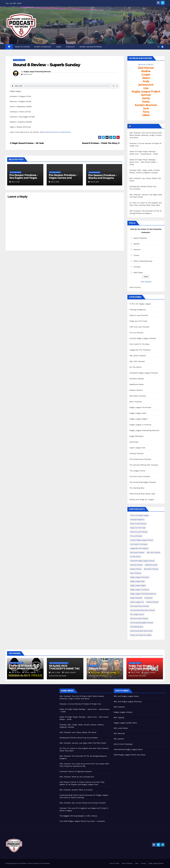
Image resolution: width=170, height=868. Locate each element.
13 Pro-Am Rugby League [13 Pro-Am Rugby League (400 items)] (139, 515)
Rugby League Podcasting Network (37, 72)
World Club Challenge (123, 744)
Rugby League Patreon (91, 47)
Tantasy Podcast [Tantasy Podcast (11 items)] (152, 602)
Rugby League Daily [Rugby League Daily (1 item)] (137, 581)
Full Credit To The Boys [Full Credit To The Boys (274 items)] (139, 544)
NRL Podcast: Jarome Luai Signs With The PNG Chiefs (83, 743)
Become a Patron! (146, 64)
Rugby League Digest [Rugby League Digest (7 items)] (138, 586)
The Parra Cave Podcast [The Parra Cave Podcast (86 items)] (139, 619)
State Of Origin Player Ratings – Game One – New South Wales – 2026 (144, 162)
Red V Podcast (136, 402)
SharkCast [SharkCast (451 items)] (149, 598)
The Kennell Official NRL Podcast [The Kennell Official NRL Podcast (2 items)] (143, 610)
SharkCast (134, 442)
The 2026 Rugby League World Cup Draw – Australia (82, 821)
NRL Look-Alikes (121, 728)
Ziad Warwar (146, 68)
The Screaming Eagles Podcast (143, 482)
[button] (159, 47)
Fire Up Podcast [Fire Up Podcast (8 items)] (136, 536)
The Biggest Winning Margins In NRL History (78, 816)
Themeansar (46, 863)
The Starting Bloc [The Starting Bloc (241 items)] (137, 627)
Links (59, 47)
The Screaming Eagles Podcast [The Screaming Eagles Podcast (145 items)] (142, 623)
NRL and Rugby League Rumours (128, 702)
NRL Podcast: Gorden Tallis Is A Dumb (76, 790)
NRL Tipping (119, 717)
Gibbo (146, 115)
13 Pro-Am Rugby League (140, 304)
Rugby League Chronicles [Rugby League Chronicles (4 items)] (140, 577)
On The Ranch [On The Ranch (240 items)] (136, 557)
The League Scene (137, 471)
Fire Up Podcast (136, 333)
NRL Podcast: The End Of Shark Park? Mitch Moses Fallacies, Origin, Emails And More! (146, 135)
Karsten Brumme (146, 105)
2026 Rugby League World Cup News (130, 755)
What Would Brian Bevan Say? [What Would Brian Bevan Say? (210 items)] (141, 631)
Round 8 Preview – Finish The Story (101, 143)
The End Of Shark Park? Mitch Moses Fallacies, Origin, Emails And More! (25, 668)
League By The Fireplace (140, 350)
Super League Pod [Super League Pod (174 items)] (137, 602)
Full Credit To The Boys (140, 344)
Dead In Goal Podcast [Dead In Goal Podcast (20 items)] (138, 524)
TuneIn (136, 255)
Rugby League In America (140, 425)
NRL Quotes (119, 739)
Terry (146, 112)
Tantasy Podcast (137, 453)
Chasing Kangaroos (138, 310)
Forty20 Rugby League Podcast (143, 338)
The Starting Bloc (137, 488)
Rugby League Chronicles (140, 407)
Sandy (146, 98)
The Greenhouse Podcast (140, 459)
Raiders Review (136, 390)
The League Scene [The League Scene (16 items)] (137, 614)
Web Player (138, 273)
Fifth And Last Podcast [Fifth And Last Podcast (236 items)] (139, 532)
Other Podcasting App (143, 261)
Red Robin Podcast (138, 396)
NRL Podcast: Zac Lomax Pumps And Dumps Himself (83, 803)
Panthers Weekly (137, 379)
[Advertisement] (31, 704)
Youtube (137, 267)
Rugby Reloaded (136, 436)
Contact (70, 47)
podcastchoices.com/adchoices (58, 132)
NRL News (68, 691)
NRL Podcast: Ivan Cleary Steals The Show (78, 732)
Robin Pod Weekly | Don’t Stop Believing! (142, 667)
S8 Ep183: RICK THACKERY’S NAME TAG (64, 667)
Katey (146, 102)
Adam (146, 78)
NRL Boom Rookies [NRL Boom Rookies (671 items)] (137, 553)
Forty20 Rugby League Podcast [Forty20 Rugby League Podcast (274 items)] (142, 540)
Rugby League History (123, 712)
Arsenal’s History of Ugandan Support (76, 771)
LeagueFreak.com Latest (144, 126)
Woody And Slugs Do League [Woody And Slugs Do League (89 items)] (141, 635)
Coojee (146, 75)
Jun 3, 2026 (56, 672)
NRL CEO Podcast (137, 361)
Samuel (146, 95)
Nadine (146, 71)
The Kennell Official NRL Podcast (144, 465)
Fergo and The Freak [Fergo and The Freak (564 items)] (138, 528)
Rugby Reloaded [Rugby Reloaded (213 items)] (136, 598)
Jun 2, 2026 (95, 672)
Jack (146, 108)
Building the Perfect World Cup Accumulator (79, 738)
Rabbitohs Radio (137, 384)
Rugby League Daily (138, 413)
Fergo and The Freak (138, 321)
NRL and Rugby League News (126, 696)
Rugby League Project (146, 91)
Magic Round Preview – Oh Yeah (27, 143)
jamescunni (146, 85)
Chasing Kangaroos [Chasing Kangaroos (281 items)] (137, 519)
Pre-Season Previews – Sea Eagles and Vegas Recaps (24, 178)
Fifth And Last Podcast (139, 327)
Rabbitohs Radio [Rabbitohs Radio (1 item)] (151, 565)
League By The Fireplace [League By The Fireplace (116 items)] (139, 548)
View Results (146, 282)
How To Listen (22, 47)
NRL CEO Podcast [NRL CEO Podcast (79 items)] (153, 553)
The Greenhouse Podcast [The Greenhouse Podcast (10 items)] (140, 606)
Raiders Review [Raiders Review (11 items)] (136, 569)
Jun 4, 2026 (16, 672)
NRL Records (119, 733)
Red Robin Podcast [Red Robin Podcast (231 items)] (151, 569)
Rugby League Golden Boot (125, 723)
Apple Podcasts (140, 238)
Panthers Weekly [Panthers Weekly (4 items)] (136, 565)
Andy (146, 81)
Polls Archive (135, 287)
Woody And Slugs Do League (142, 499)
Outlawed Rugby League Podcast (144, 373)
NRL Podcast (119, 707)
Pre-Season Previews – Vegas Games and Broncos (63, 178)
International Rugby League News (128, 749)
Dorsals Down (98, 669)
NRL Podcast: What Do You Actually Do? (77, 777)
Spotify (137, 244)
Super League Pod (137, 448)
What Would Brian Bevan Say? (143, 494)
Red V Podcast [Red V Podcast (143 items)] (136, 573)
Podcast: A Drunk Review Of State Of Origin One (80, 704)
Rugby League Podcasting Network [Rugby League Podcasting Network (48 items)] (143, 594)
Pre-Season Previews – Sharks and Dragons (103, 177)
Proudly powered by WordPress (16, 863)
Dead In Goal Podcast (139, 315)
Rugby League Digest (139, 419)
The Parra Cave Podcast (140, 476)
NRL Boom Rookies (19, 60)
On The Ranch (136, 367)
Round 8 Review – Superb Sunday (47, 65)
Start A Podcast (43, 47)
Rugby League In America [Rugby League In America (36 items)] (140, 590)
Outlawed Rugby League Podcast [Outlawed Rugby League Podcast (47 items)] (142, 561)
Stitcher (137, 250)
